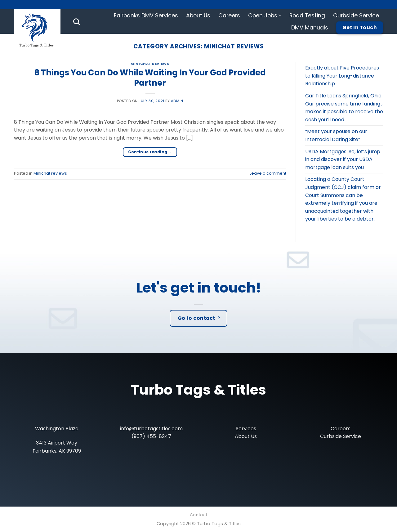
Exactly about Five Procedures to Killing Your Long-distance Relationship (342, 76)
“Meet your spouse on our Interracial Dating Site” (336, 135)
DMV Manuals (310, 28)
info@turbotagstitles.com (151, 429)
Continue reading (150, 152)
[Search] (76, 22)
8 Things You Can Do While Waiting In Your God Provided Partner (150, 78)
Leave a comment (268, 173)
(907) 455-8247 (151, 436)
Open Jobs (265, 16)
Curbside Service (356, 16)
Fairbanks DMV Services (146, 16)
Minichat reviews (150, 64)
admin (177, 101)
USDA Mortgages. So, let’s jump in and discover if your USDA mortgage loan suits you (343, 159)
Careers (229, 16)
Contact (198, 515)
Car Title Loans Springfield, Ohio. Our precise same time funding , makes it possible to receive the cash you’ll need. (344, 108)
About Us (198, 16)
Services (246, 429)
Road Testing (307, 16)
